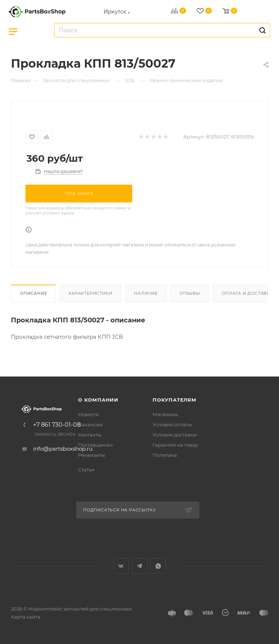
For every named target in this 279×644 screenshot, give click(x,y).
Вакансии (90, 424)
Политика (165, 455)
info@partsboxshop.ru (63, 449)
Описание (33, 293)
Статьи (86, 470)
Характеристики (90, 293)
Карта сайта (26, 617)
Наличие (146, 293)
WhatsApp (158, 566)
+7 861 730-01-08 (57, 425)
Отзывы (190, 293)
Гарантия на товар (175, 445)
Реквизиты (92, 455)
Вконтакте (121, 566)
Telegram (140, 566)
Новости (88, 414)
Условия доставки (175, 435)
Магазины (165, 414)
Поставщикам (95, 445)
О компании (98, 400)
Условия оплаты (172, 424)
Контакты (90, 435)
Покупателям (175, 400)
